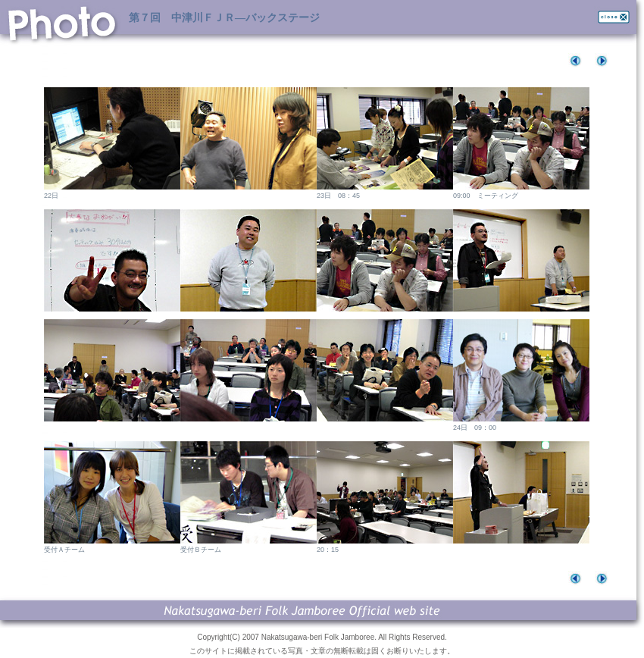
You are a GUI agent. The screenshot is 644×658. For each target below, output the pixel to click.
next (604, 61)
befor (578, 61)
